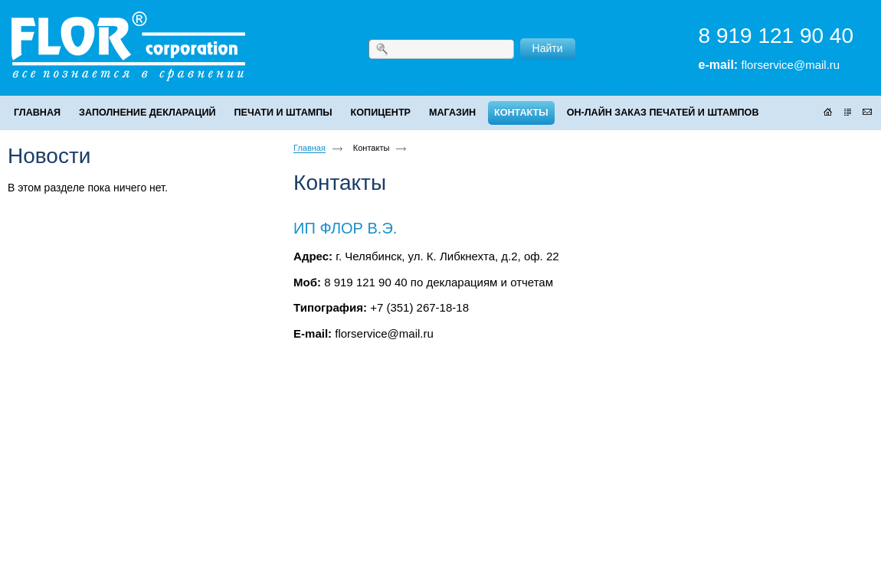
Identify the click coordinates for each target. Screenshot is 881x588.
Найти (548, 48)
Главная (309, 148)
